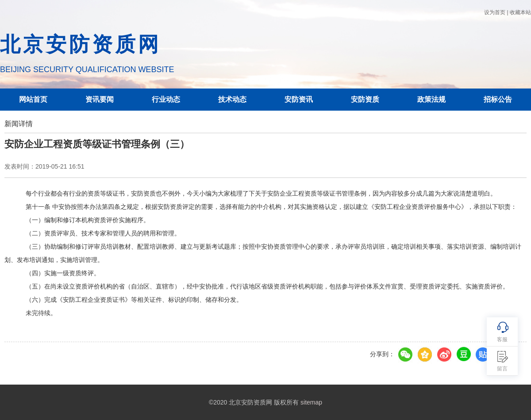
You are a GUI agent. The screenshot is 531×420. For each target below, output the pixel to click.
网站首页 (33, 99)
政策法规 (431, 99)
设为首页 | (496, 12)
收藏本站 (520, 12)
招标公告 (498, 99)
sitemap (311, 402)
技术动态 (232, 99)
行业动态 (166, 99)
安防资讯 (299, 99)
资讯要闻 (100, 99)
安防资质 (365, 99)
